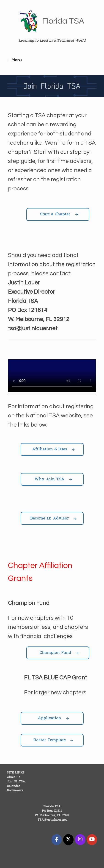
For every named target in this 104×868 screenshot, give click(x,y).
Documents (15, 791)
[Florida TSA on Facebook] (57, 840)
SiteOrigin (49, 859)
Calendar (13, 786)
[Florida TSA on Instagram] (80, 840)
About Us (14, 777)
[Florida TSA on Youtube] (92, 840)
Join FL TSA (16, 782)
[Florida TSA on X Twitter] (68, 840)
